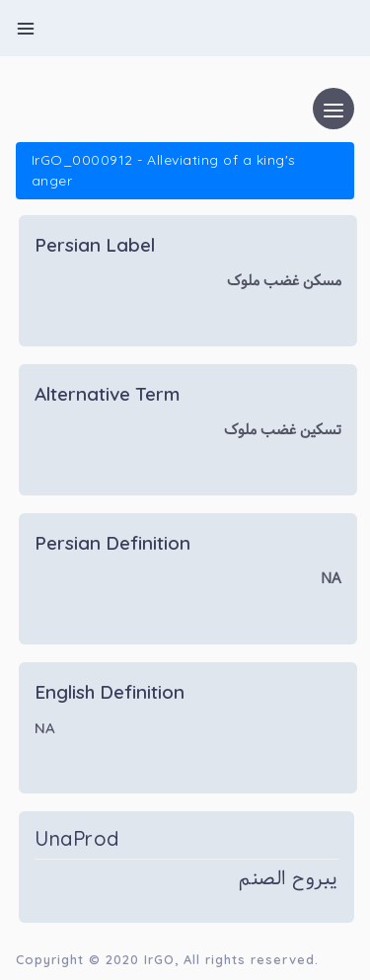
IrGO (159, 959)
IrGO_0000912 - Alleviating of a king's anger (164, 170)
